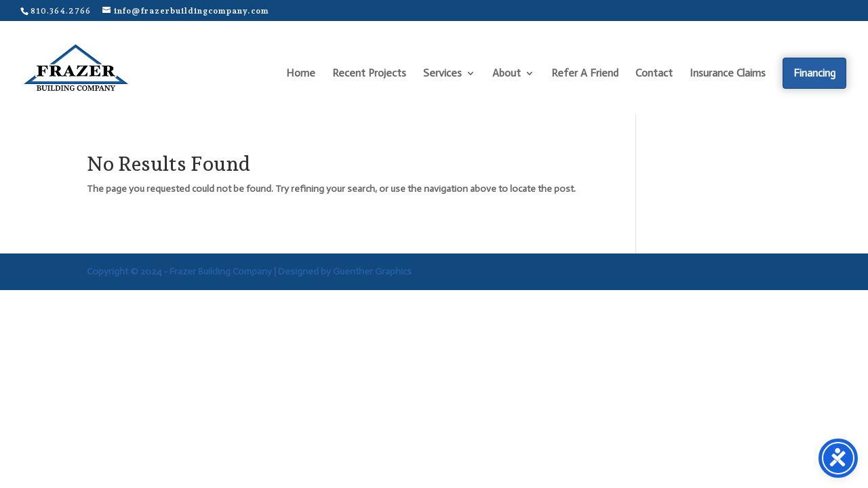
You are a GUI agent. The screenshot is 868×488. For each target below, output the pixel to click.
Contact (654, 74)
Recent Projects (369, 74)
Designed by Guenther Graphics (345, 271)
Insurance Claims (728, 74)
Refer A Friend (585, 74)
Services (442, 74)
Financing (814, 73)
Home (301, 74)
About (507, 74)
